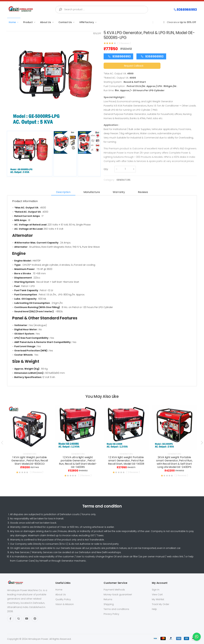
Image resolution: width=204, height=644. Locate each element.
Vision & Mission (65, 604)
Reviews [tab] (143, 192)
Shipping (109, 604)
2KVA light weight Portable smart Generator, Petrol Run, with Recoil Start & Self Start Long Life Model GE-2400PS (174, 462)
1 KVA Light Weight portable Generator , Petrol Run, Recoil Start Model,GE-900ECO (30, 461)
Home (12, 22)
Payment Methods (114, 590)
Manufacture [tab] (92, 192)
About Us (45, 22)
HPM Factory (87, 22)
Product (28, 22)
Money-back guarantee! (118, 594)
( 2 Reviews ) (124, 43)
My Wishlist (158, 599)
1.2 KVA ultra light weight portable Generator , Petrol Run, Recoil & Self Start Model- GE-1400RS (78, 462)
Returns (108, 599)
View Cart (157, 594)
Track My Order (161, 604)
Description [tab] (63, 192)
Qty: (106, 169)
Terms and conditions (116, 609)
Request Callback (134, 66)
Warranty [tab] (119, 192)
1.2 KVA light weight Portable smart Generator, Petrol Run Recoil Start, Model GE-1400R (126, 461)
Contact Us (65, 22)
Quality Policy (63, 599)
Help (154, 609)
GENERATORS (124, 180)
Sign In (156, 590)
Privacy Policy (111, 614)
